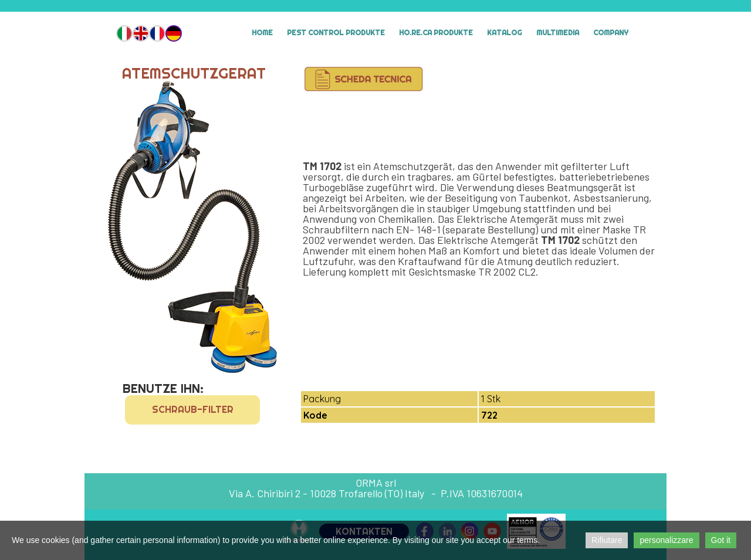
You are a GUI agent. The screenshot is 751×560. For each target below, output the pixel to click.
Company (611, 33)
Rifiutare (607, 540)
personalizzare (666, 540)
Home (262, 33)
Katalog (505, 33)
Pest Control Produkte (336, 33)
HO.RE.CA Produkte (436, 33)
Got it (721, 540)
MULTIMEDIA (558, 33)
